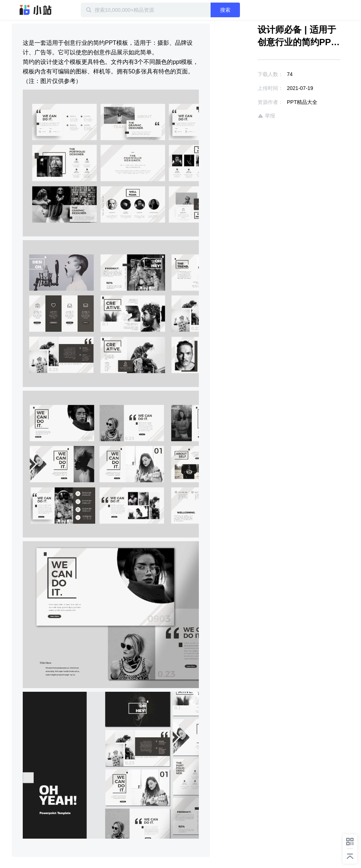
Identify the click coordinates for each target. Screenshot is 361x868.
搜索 (225, 10)
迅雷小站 (36, 10)
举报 (266, 116)
